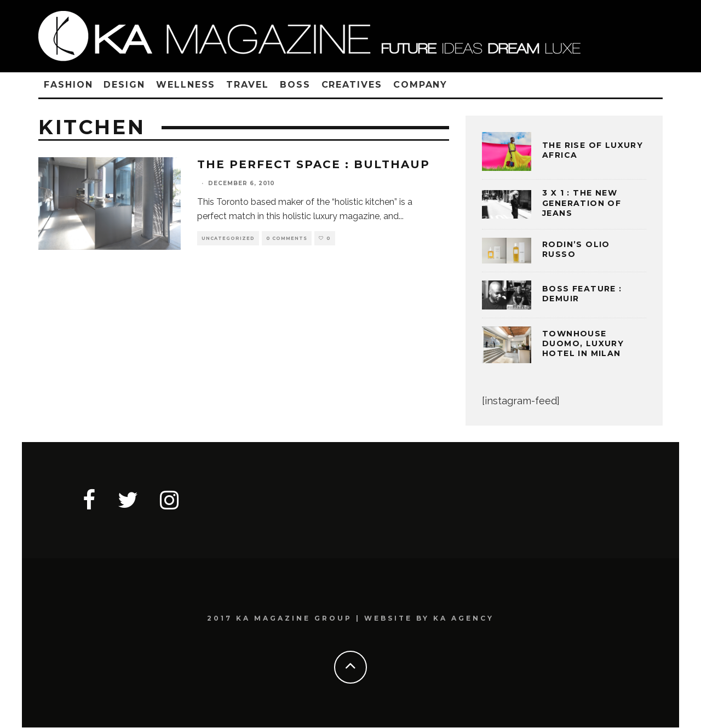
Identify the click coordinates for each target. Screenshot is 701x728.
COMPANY (420, 85)
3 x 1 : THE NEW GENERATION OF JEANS (582, 203)
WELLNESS (186, 85)
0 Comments (287, 238)
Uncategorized (228, 238)
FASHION (68, 85)
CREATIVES (352, 85)
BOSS (295, 85)
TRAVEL (248, 85)
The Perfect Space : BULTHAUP (314, 164)
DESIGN (124, 85)
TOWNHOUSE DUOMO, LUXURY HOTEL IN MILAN (583, 343)
